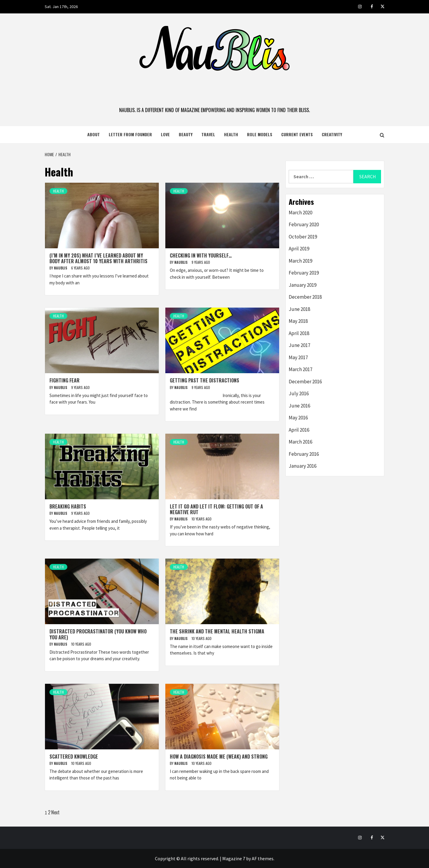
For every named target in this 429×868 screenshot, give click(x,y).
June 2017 (299, 345)
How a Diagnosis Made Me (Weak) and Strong (219, 757)
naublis (61, 268)
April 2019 (299, 249)
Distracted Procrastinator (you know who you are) (98, 634)
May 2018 (298, 321)
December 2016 (305, 382)
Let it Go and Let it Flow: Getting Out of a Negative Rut (216, 509)
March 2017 (300, 369)
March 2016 (300, 442)
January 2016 (303, 466)
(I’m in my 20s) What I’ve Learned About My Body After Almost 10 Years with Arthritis (98, 258)
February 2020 (304, 224)
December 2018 (305, 297)
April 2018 (299, 333)
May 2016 (298, 418)
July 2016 (299, 393)
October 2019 (303, 237)
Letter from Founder (130, 134)
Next (55, 812)
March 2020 (300, 213)
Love (165, 134)
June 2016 (299, 406)
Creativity (332, 134)
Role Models (260, 134)
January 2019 (303, 285)
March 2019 (300, 261)
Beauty (186, 134)
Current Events (297, 134)
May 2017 (298, 357)
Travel (208, 134)
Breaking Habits (68, 506)
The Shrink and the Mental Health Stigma (217, 631)
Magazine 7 (234, 858)
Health (231, 134)
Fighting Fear (64, 380)
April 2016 (299, 430)
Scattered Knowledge (74, 757)
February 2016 (304, 454)
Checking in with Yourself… (201, 255)
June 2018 (299, 309)
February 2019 (304, 273)
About (94, 134)
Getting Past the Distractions (205, 380)
